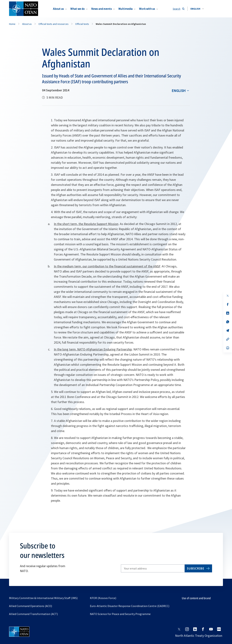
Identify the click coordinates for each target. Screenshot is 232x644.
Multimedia (125, 9)
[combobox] (197, 9)
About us (58, 9)
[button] (197, 9)
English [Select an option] (179, 91)
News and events (101, 9)
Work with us (147, 9)
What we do (77, 9)
